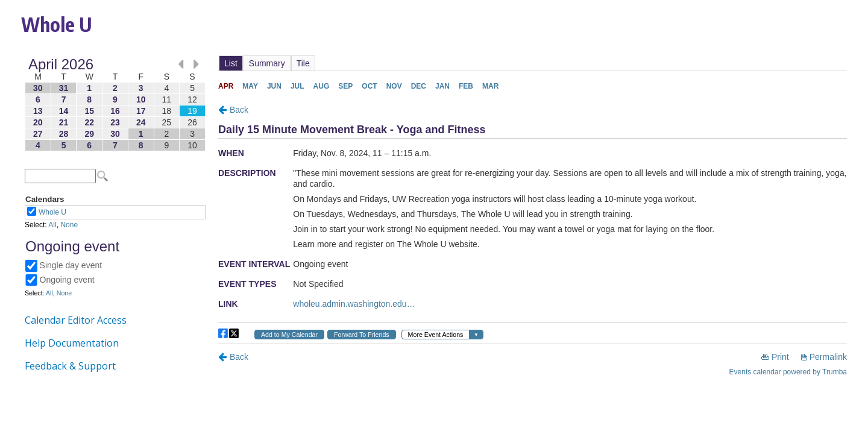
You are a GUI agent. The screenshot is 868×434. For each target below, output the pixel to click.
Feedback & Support (70, 366)
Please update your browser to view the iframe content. (115, 105)
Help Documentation (72, 343)
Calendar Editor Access (76, 320)
